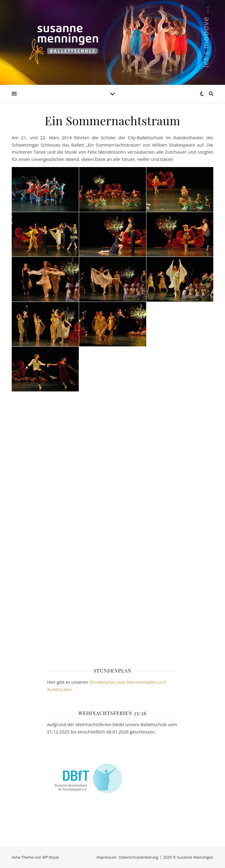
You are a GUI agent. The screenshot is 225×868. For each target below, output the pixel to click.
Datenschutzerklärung (139, 857)
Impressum (106, 857)
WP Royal (50, 857)
